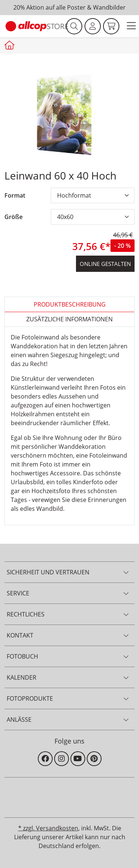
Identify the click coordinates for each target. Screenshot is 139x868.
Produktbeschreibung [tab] (70, 304)
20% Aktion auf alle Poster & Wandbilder (69, 7)
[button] (131, 26)
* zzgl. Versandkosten (48, 828)
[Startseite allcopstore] (10, 45)
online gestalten (105, 264)
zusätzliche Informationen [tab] (69, 319)
